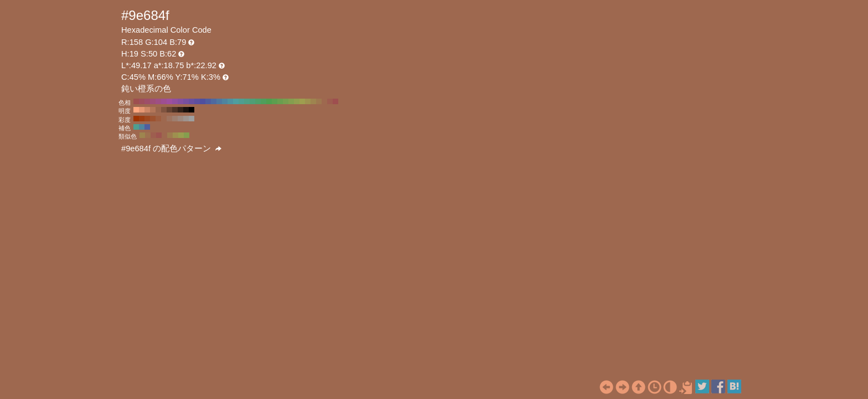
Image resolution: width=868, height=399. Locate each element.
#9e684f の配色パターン (171, 149)
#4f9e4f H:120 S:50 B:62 (269, 101)
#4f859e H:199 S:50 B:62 (142, 127)
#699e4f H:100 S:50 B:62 (280, 101)
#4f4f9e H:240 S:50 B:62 (203, 101)
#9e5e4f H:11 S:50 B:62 (153, 135)
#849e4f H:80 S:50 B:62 (291, 101)
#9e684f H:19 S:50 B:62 (164, 119)
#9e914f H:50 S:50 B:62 (308, 101)
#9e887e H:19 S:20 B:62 (180, 119)
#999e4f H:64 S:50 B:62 (181, 135)
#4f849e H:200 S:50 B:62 (225, 101)
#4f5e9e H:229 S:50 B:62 (147, 127)
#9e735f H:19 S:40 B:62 (169, 119)
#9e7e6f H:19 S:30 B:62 (175, 119)
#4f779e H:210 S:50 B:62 (219, 101)
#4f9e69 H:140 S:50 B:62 (258, 101)
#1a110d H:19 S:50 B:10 (186, 110)
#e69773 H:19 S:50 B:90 (142, 110)
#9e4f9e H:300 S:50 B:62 (169, 101)
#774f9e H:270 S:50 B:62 (186, 101)
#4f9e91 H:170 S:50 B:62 (241, 101)
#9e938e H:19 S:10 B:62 (186, 119)
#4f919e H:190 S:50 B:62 (230, 101)
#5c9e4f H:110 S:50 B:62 (275, 101)
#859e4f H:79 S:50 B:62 (187, 135)
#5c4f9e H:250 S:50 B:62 (197, 101)
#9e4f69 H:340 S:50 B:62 (147, 101)
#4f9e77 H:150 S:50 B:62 (252, 101)
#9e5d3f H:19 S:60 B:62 (158, 119)
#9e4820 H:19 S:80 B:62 (147, 119)
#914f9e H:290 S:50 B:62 (175, 101)
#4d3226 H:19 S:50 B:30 (175, 110)
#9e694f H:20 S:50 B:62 (324, 101)
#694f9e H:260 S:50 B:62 (192, 101)
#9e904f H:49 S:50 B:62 (175, 135)
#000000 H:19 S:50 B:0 (192, 110)
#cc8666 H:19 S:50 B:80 (147, 110)
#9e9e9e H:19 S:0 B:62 (192, 119)
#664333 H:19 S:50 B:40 (169, 110)
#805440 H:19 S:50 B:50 (164, 110)
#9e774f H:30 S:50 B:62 (319, 101)
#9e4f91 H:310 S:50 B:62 (164, 101)
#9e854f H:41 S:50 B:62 (142, 135)
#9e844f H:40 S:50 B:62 (313, 101)
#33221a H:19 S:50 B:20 (180, 110)
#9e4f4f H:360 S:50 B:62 (136, 101)
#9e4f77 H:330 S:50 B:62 (153, 101)
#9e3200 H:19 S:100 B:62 (136, 119)
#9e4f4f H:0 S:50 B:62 (335, 101)
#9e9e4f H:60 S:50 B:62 (302, 101)
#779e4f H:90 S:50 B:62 (286, 101)
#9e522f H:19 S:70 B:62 (153, 119)
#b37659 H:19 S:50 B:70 (153, 110)
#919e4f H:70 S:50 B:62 (297, 101)
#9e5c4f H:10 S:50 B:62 (330, 101)
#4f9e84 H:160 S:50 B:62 (247, 101)
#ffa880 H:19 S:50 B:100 (136, 110)
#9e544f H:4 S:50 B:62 (159, 135)
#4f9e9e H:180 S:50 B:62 (236, 101)
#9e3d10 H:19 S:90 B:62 (142, 119)
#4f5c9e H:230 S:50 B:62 (208, 101)
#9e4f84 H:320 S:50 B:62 (158, 101)
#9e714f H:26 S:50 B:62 (148, 135)
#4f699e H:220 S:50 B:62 (214, 101)
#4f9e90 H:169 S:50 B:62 (136, 127)
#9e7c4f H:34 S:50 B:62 (170, 135)
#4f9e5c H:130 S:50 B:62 (263, 101)
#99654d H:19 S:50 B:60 (158, 110)
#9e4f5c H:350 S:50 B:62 (142, 101)
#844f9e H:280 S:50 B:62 (180, 101)
